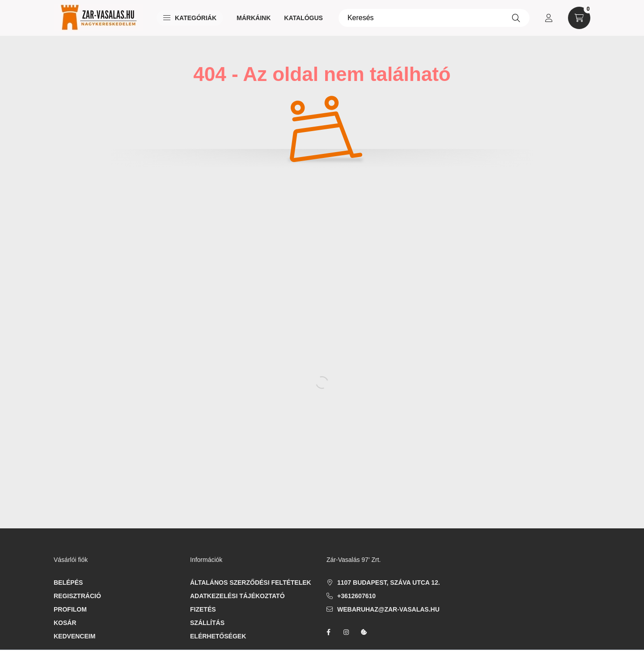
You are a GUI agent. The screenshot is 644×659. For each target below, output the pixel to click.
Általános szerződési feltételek (251, 582)
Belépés (68, 582)
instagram (346, 632)
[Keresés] (434, 18)
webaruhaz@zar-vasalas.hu (388, 609)
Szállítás (207, 623)
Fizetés (203, 609)
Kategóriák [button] (190, 18)
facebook (328, 632)
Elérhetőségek (218, 636)
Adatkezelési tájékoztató (237, 596)
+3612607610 (356, 596)
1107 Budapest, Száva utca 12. (389, 582)
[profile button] (549, 18)
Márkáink (254, 18)
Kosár (65, 623)
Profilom (70, 609)
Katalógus (303, 18)
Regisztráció (77, 596)
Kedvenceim (74, 636)
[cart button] (579, 18)
